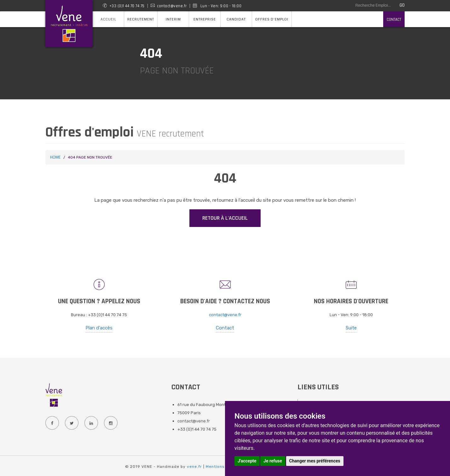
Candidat (236, 19)
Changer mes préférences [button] (315, 461)
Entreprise (205, 19)
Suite (351, 328)
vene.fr (194, 467)
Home (55, 157)
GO (402, 5)
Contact (394, 20)
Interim (173, 19)
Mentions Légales (224, 467)
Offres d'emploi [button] (272, 19)
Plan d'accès (99, 328)
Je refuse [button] (273, 461)
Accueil (108, 19)
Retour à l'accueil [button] (225, 218)
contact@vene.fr (225, 315)
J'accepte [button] (247, 461)
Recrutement (141, 19)
